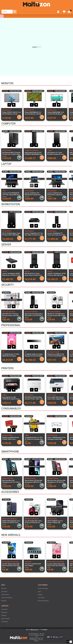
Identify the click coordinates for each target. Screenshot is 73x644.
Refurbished (7, 150)
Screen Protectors (32, 519)
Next (70, 83)
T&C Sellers (5, 622)
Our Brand (4, 591)
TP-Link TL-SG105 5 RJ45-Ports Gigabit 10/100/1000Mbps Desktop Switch (33, 565)
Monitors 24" (52, 110)
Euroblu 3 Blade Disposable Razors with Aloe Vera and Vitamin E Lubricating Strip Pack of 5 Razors (11, 565)
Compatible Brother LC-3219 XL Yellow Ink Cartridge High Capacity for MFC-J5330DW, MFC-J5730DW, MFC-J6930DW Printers (34, 438)
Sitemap (4, 601)
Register (40, 595)
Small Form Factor (32, 150)
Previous (67, 83)
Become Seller (6, 619)
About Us (4, 588)
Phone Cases (52, 519)
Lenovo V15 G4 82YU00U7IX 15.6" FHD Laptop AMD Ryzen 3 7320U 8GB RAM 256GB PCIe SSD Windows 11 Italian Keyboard (12, 194)
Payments (4, 612)
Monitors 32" (29, 110)
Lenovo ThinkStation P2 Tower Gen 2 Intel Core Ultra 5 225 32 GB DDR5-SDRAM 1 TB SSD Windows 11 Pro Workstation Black (56, 234)
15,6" (4, 191)
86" (26, 352)
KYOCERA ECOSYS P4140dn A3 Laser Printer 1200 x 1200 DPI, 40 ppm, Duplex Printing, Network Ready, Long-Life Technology (34, 398)
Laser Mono (29, 395)
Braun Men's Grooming (10, 562)
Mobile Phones (8, 478)
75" (3, 352)
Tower (50, 150)
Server (5, 271)
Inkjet (4, 395)
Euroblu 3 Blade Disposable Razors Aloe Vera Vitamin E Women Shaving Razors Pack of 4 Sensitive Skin (57, 565)
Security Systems (9, 312)
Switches (28, 562)
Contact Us (4, 609)
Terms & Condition (7, 598)
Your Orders (41, 598)
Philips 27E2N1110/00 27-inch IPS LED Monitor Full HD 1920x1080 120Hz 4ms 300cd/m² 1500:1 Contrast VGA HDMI (11, 113)
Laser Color (52, 395)
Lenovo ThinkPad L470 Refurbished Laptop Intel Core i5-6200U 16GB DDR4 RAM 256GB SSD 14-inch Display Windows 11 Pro (55, 194)
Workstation (7, 231)
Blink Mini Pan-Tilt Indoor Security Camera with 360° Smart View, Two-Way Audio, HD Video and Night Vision (11, 315)
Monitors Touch (53, 352)
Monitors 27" (7, 110)
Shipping (4, 615)
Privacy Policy (5, 595)
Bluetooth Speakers (10, 519)
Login (39, 591)
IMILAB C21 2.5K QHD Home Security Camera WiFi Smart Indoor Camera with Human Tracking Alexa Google (56, 315)
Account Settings (43, 588)
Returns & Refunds (43, 601)
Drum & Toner (7, 435)
